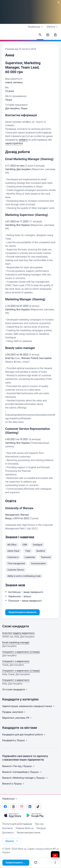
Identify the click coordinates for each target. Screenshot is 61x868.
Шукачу (53, 27)
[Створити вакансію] (48, 35)
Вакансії (14, 784)
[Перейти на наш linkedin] (30, 807)
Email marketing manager (16, 642)
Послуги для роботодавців (17, 824)
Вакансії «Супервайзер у (22, 772)
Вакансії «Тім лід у (19, 766)
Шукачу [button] (12, 841)
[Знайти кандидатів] (40, 35)
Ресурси (41, 828)
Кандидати (24, 735)
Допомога (8, 833)
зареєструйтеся (14, 143)
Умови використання (28, 833)
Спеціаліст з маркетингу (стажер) (21, 652)
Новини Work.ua (25, 828)
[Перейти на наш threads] (13, 807)
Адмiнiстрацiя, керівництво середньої (29, 706)
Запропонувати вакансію (17, 863)
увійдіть (23, 140)
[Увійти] (55, 35)
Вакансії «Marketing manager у (26, 778)
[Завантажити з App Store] (13, 815)
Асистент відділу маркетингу (18, 633)
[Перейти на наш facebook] (5, 807)
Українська (10, 799)
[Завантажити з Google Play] (36, 815)
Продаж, (14, 712)
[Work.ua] (5, 36)
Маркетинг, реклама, (17, 718)
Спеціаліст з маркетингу (16, 661)
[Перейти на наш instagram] (22, 807)
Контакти (7, 828)
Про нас (39, 824)
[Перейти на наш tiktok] (38, 807)
